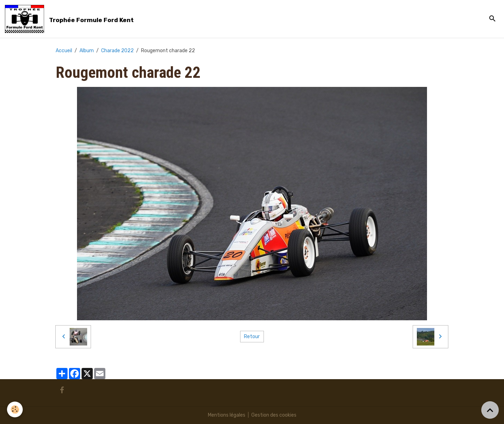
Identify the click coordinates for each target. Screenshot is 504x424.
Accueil (64, 51)
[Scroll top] (490, 410)
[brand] (71, 19)
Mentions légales (227, 415)
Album (87, 51)
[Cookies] (15, 409)
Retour (252, 337)
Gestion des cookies (274, 415)
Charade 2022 (117, 51)
